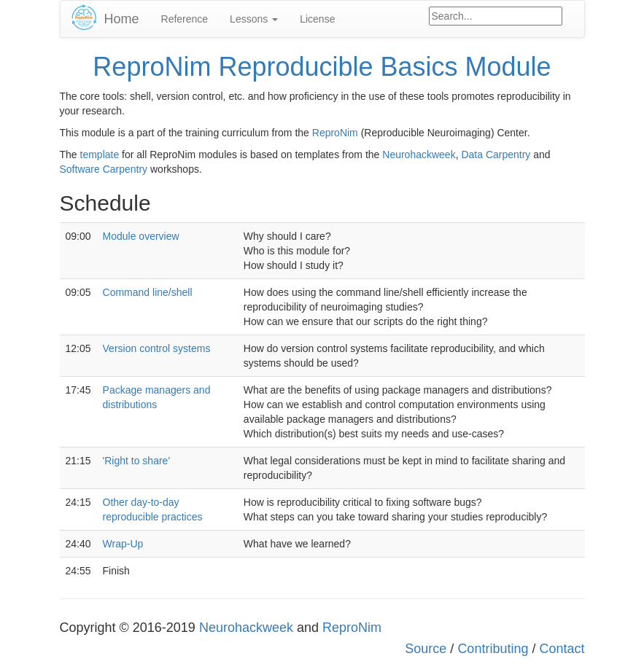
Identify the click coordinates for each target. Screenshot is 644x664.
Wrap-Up (123, 544)
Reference (185, 19)
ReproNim (335, 133)
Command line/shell (148, 292)
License (317, 19)
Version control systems (157, 348)
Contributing (493, 649)
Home (122, 19)
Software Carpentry (104, 169)
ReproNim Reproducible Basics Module (322, 67)
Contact (562, 649)
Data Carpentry (496, 155)
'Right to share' (137, 461)
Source (426, 649)
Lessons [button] (254, 19)
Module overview (141, 236)
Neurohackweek (419, 155)
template (100, 155)
